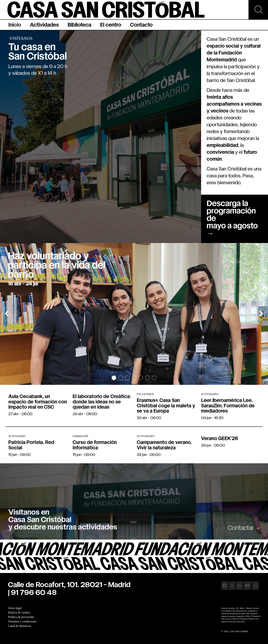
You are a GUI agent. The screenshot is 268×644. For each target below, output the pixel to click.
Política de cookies (19, 612)
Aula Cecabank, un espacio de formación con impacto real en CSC (38, 402)
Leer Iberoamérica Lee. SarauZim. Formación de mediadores (228, 406)
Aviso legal (15, 608)
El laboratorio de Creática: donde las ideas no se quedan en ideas (102, 402)
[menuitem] (15, 25)
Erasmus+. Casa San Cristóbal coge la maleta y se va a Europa (166, 406)
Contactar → (244, 528)
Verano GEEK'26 (220, 439)
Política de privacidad (21, 617)
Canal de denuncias (20, 626)
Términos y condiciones (22, 621)
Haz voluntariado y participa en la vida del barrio (57, 266)
